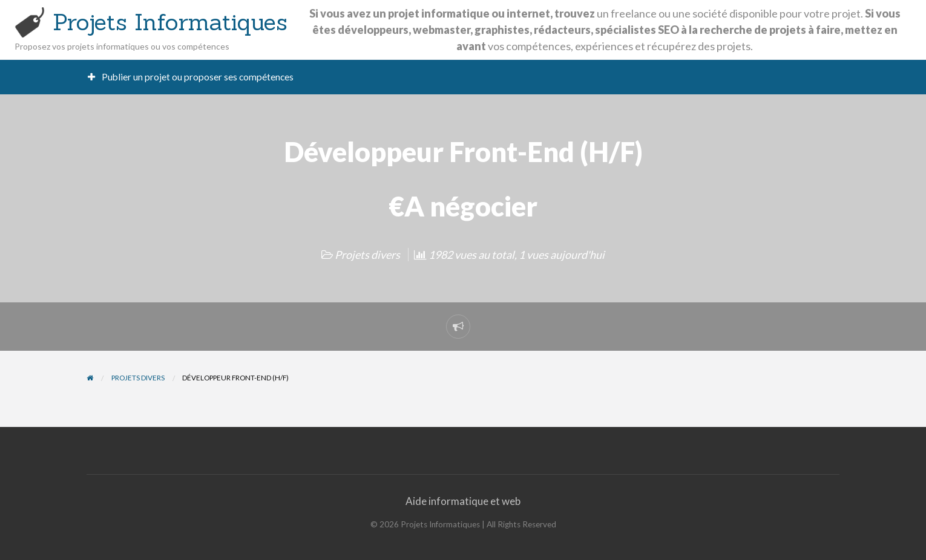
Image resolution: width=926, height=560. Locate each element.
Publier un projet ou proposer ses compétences (191, 77)
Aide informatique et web (463, 501)
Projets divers (367, 255)
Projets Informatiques (170, 22)
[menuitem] (191, 77)
